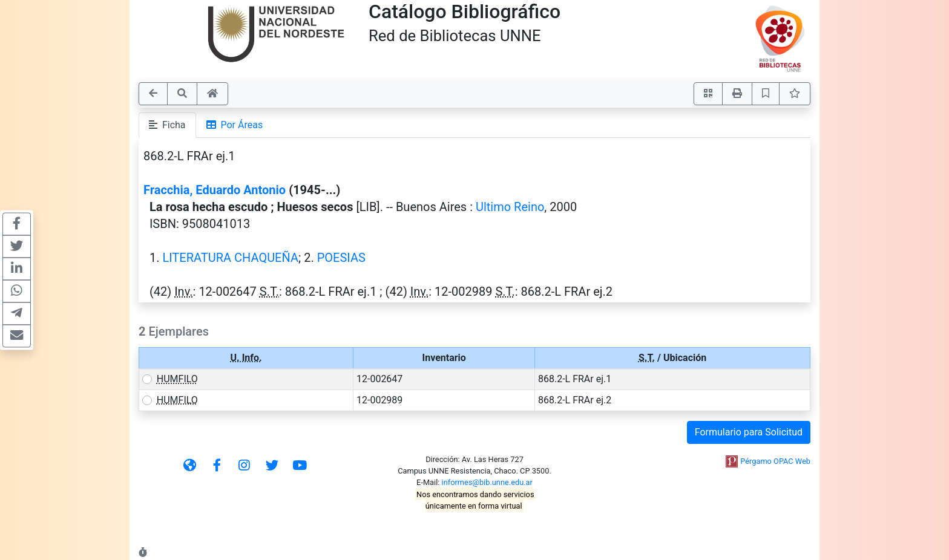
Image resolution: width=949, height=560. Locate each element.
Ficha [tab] (167, 125)
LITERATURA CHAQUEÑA (230, 258)
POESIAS (341, 258)
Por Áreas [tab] (235, 125)
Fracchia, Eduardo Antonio (215, 190)
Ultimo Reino (510, 207)
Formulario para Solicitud (749, 432)
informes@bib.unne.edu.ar (487, 482)
